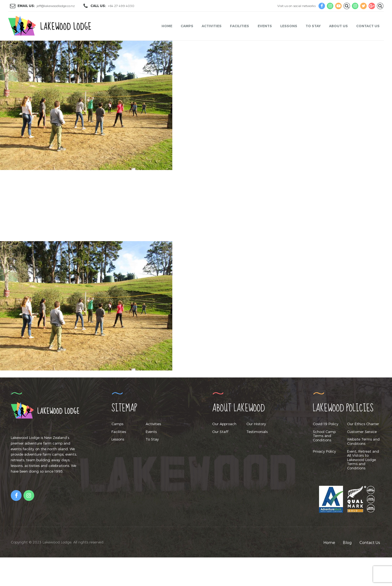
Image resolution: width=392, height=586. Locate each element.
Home (167, 26)
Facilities (239, 26)
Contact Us (368, 26)
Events (265, 26)
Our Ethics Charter (363, 424)
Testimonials (257, 432)
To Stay (313, 26)
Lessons (289, 26)
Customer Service (362, 432)
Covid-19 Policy (326, 424)
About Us (338, 26)
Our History (256, 424)
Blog (347, 542)
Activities (212, 26)
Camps (187, 26)
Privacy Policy (324, 451)
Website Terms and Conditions (363, 441)
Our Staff (220, 432)
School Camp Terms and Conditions (324, 436)
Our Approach (224, 424)
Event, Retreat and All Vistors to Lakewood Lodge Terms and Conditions (363, 460)
